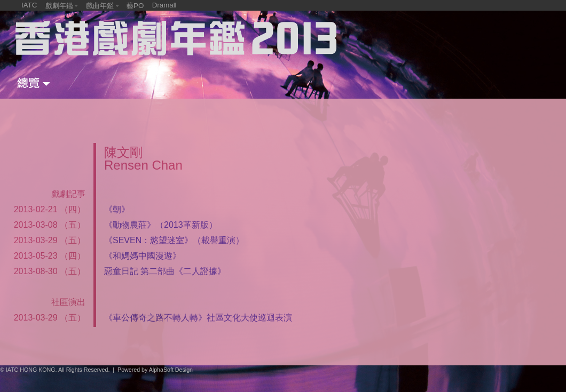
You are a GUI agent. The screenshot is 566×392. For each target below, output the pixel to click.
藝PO (135, 6)
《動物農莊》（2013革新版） (161, 225)
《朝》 (117, 209)
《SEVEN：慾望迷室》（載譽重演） (174, 240)
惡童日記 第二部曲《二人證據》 (165, 271)
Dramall (164, 5)
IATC (29, 5)
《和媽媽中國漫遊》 (143, 256)
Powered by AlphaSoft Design (155, 370)
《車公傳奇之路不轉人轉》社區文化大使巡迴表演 (198, 318)
